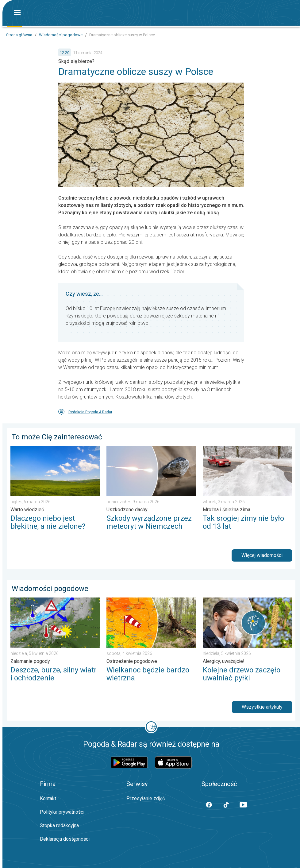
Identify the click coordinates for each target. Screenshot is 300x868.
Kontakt (48, 798)
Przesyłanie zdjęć (146, 798)
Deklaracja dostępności (65, 839)
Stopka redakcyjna (59, 825)
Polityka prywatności (62, 812)
